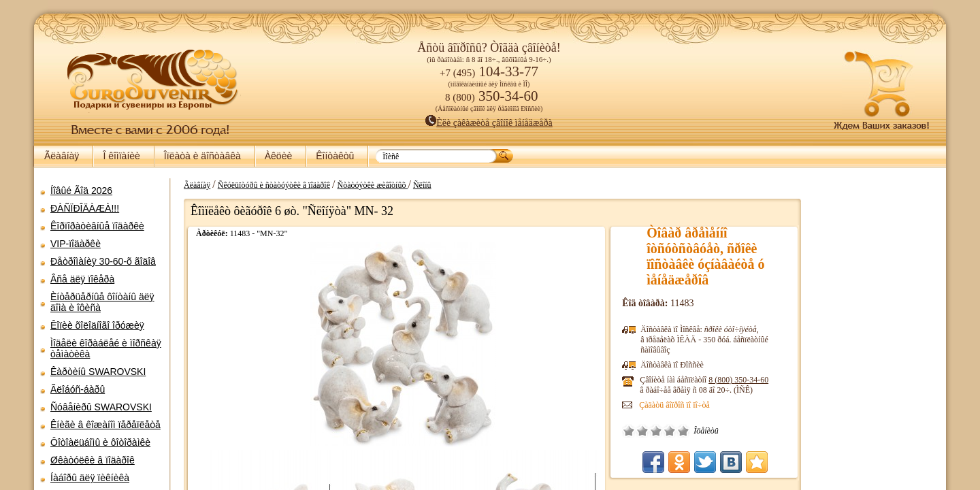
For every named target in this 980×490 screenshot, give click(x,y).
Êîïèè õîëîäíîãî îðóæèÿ (97, 325)
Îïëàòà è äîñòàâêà (202, 156)
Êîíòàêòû (335, 156)
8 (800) (720, 380)
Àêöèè (278, 156)
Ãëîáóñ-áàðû (78, 389)
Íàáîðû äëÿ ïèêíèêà (90, 478)
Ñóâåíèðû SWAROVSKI (101, 407)
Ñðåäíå (638, 431)
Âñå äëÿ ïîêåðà (82, 279)
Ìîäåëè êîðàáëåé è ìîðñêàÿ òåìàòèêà (106, 348)
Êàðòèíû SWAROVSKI (98, 372)
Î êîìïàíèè (121, 156)
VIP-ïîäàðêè (76, 244)
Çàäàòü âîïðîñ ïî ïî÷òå (656, 405)
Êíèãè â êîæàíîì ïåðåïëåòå (105, 425)
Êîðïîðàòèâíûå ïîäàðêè (97, 226)
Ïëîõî (624, 431)
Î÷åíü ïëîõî (610, 431)
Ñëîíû (415, 185)
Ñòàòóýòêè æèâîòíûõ (365, 185)
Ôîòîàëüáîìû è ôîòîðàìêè (100, 442)
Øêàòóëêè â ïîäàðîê (93, 460)
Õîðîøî (651, 431)
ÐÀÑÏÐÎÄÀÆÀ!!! (85, 208)
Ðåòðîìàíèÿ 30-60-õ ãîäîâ (103, 261)
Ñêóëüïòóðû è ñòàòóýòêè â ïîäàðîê (267, 185)
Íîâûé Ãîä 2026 (81, 191)
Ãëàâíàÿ (62, 156)
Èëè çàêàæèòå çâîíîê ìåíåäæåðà (489, 123)
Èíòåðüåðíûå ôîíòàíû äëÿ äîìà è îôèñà (102, 302)
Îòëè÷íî (665, 431)
